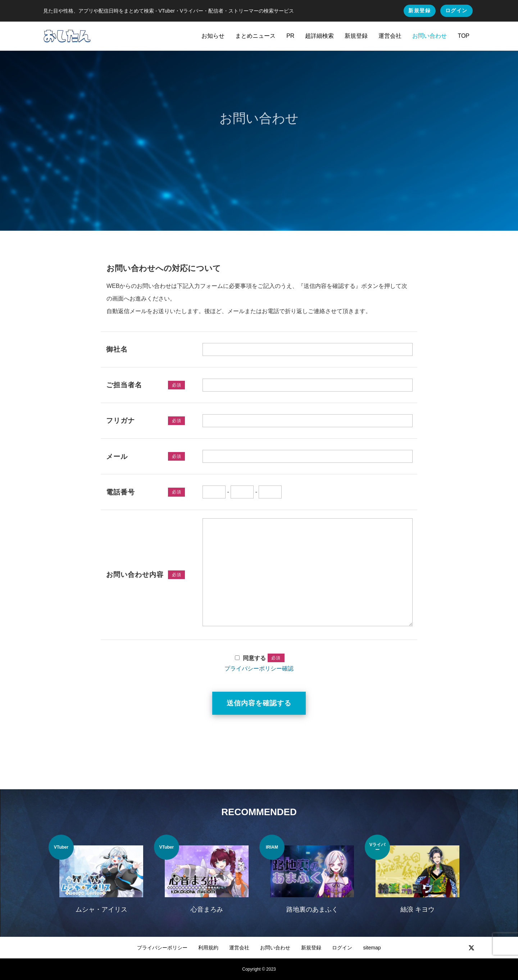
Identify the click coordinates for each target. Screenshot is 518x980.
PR (290, 36)
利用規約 (208, 948)
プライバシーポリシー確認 (259, 669)
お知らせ (213, 36)
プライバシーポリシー (162, 948)
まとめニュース (255, 36)
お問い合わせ (430, 36)
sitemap (372, 948)
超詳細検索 (319, 36)
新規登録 (419, 10)
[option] (101, 879)
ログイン (456, 10)
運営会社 (390, 36)
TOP (464, 36)
